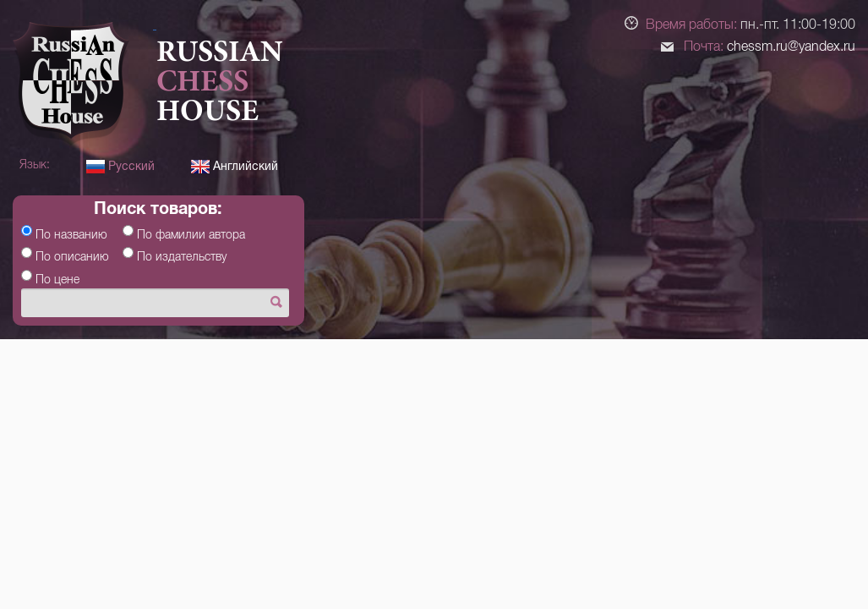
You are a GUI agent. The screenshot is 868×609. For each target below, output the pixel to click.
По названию (71, 234)
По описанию (72, 256)
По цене (57, 279)
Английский (235, 166)
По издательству (182, 256)
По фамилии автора (191, 234)
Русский (120, 166)
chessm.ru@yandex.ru (791, 46)
